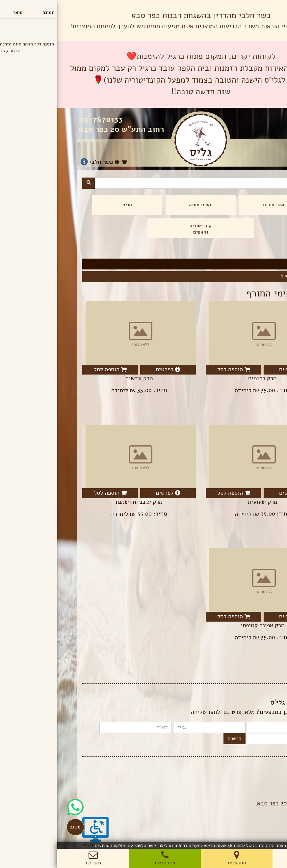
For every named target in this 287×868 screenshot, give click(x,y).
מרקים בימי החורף (241, 276)
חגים (70, 205)
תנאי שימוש (251, 787)
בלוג (258, 774)
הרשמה (177, 738)
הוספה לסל (176, 369)
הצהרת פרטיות (248, 780)
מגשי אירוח (217, 205)
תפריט (272, 6)
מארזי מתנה (143, 205)
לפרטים (234, 369)
